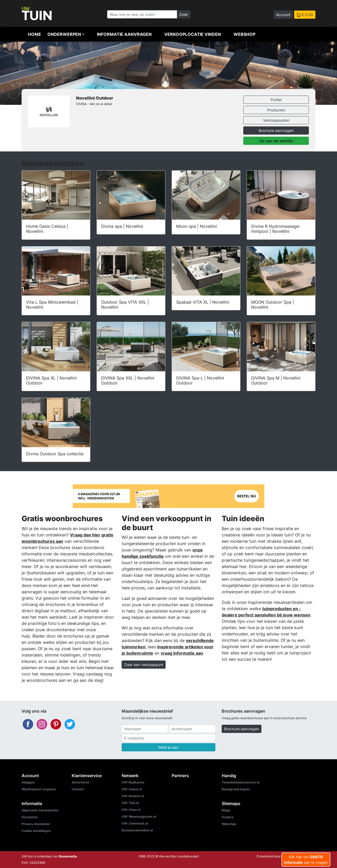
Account (283, 15)
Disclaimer (30, 817)
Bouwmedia (68, 856)
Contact (78, 789)
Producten (276, 110)
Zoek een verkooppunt (144, 665)
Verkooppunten (276, 120)
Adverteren (80, 782)
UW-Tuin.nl (130, 803)
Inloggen (28, 782)
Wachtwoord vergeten (39, 789)
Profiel (276, 100)
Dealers (228, 817)
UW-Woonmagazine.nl (139, 817)
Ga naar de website (276, 141)
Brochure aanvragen (276, 130)
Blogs (226, 810)
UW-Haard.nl (132, 789)
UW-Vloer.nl (131, 810)
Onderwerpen (64, 34)
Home (34, 34)
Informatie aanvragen (124, 34)
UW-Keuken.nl (133, 796)
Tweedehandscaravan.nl (241, 782)
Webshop (244, 34)
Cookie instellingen (36, 831)
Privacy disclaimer (36, 824)
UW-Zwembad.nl (135, 823)
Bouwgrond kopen (236, 789)
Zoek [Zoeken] (184, 14)
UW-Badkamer (133, 782)
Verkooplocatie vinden (193, 34)
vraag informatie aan (182, 653)
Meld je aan (168, 747)
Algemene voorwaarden (40, 810)
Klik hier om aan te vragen (306, 860)
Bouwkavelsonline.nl (137, 830)
